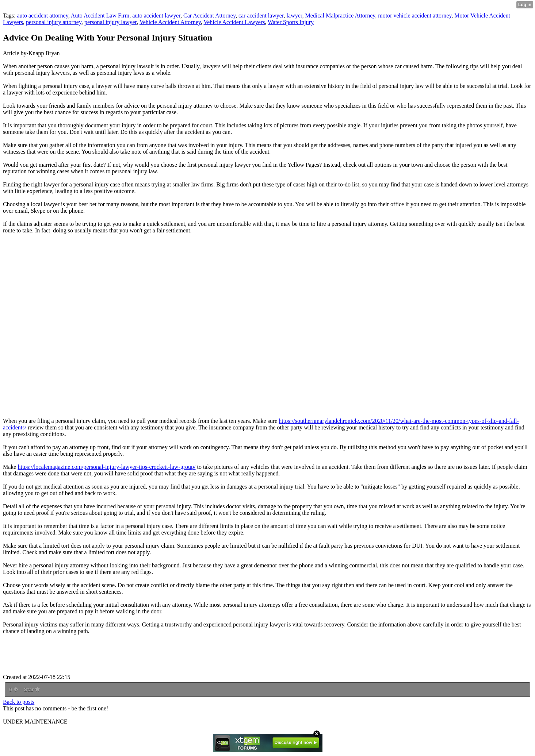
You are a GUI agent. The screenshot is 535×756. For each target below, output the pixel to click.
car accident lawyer (261, 16)
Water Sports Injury (291, 22)
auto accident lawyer (156, 16)
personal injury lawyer (110, 22)
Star (32, 690)
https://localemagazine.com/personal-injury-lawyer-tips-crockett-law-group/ (106, 467)
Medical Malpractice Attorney (340, 16)
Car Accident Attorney (209, 16)
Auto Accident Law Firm (100, 16)
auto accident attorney (42, 16)
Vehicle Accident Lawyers (234, 22)
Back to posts (19, 702)
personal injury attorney (54, 22)
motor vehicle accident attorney (415, 16)
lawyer (295, 16)
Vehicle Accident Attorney (170, 22)
